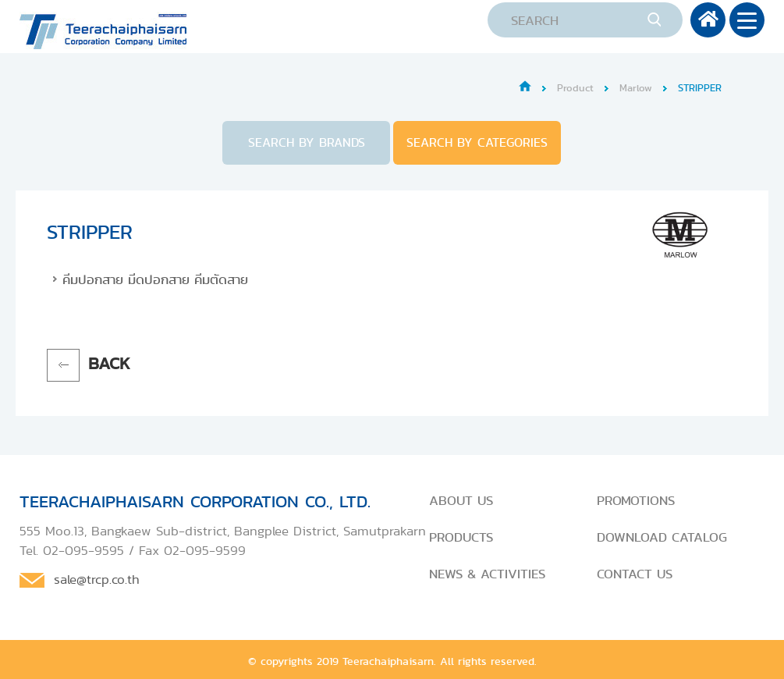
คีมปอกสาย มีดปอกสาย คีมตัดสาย (155, 279)
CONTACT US (635, 574)
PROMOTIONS (636, 500)
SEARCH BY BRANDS (307, 142)
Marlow (636, 88)
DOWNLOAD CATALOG (662, 537)
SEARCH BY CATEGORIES (477, 142)
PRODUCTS (461, 537)
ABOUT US (461, 500)
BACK (109, 363)
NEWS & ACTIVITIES (487, 574)
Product (575, 88)
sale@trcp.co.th (97, 579)
